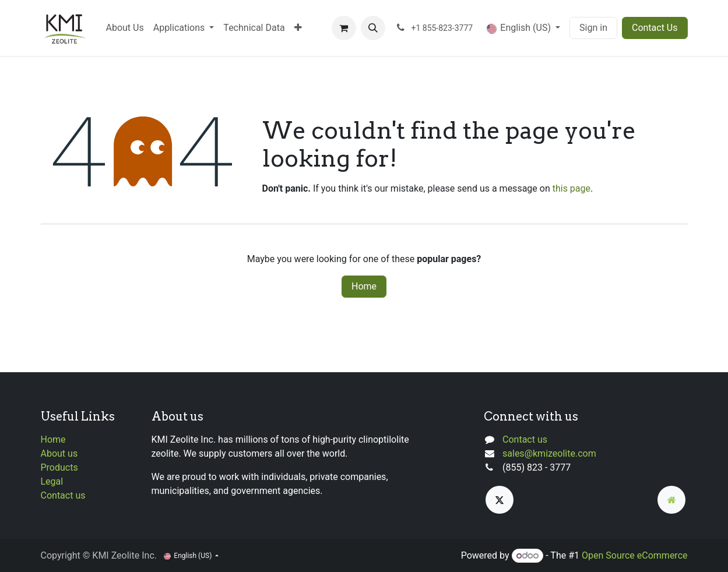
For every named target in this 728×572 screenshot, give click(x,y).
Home (364, 286)
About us (59, 453)
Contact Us (655, 28)
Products (59, 467)
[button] (373, 28)
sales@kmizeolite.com (549, 453)
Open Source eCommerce (635, 555)
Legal (52, 481)
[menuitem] (125, 28)
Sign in (593, 28)
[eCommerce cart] (344, 28)
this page (572, 188)
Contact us (63, 495)
